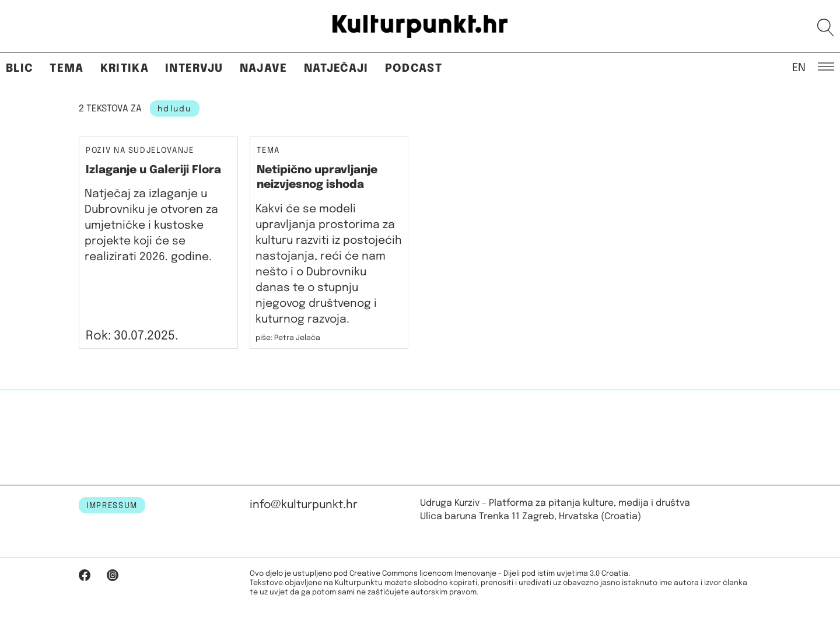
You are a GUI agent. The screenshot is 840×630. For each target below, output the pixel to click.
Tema (66, 69)
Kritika (125, 69)
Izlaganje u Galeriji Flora (153, 170)
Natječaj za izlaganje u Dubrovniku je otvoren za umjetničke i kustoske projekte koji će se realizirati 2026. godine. (151, 225)
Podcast (414, 69)
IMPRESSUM (112, 506)
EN (799, 67)
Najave (264, 69)
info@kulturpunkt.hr (304, 505)
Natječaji (336, 69)
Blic (20, 69)
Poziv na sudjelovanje (140, 150)
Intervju (194, 69)
